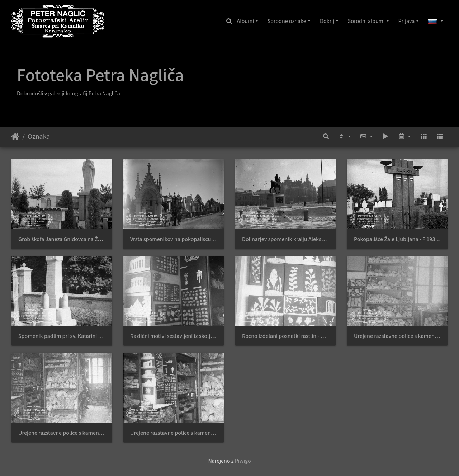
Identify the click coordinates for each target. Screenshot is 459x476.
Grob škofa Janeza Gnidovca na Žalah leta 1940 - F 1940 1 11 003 (62, 239)
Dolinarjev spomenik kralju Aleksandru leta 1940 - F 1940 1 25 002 (285, 239)
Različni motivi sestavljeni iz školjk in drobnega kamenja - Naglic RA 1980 (174, 336)
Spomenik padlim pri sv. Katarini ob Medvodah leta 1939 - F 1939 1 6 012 (62, 336)
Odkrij (327, 21)
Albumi (246, 21)
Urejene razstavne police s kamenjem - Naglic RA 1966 (174, 433)
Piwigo (243, 461)
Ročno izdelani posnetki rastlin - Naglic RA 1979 (285, 336)
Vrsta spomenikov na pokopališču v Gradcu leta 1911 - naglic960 (174, 239)
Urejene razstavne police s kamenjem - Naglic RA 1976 (397, 336)
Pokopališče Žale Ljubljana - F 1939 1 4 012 (397, 239)
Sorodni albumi (366, 21)
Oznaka (39, 137)
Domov (15, 137)
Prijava (406, 21)
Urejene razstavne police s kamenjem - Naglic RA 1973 (62, 433)
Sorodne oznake (287, 21)
